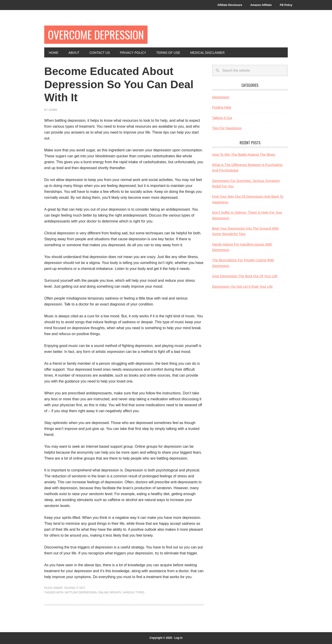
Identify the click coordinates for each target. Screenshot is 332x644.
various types (134, 592)
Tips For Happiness (227, 128)
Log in (178, 638)
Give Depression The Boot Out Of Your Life (245, 276)
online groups (110, 592)
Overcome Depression (96, 35)
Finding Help (222, 107)
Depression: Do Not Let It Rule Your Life (242, 286)
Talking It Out (74, 588)
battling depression (81, 592)
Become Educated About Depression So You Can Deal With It (119, 84)
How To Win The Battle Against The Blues (244, 154)
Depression (221, 97)
